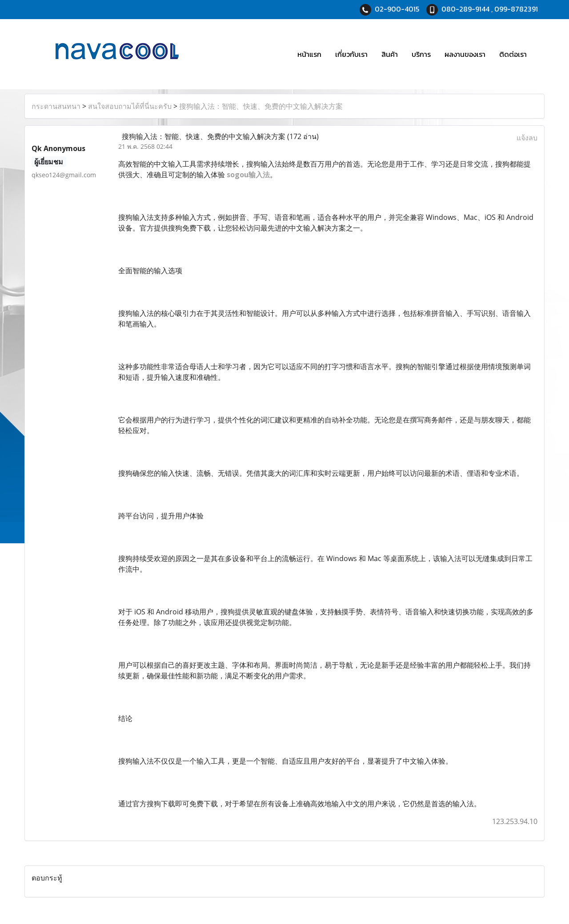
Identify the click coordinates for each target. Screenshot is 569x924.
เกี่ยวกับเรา (351, 54)
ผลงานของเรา (465, 54)
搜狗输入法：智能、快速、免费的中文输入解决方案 (261, 106)
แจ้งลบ (527, 138)
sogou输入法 (248, 175)
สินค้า (390, 54)
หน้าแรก (309, 54)
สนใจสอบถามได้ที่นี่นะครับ (130, 106)
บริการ (421, 54)
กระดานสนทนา (56, 106)
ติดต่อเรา (513, 54)
